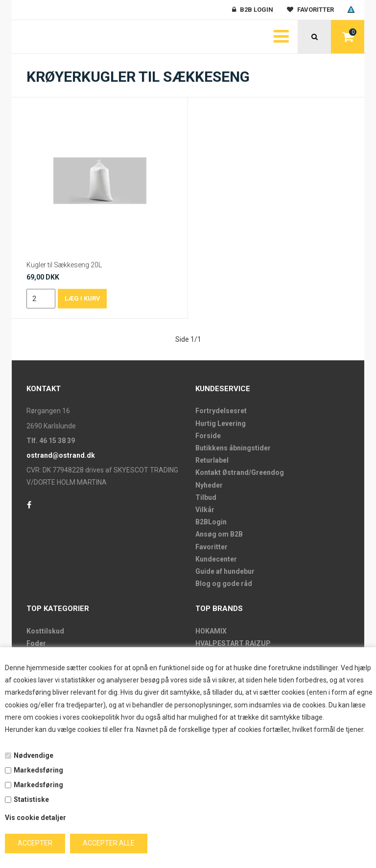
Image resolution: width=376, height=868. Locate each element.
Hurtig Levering (221, 423)
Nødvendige (34, 755)
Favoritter (211, 547)
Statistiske (31, 799)
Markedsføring (38, 770)
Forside (208, 436)
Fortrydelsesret (221, 411)
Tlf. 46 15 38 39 (51, 441)
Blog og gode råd (224, 584)
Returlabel (212, 460)
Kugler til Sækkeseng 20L (64, 265)
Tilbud (206, 497)
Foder (36, 643)
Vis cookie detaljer (35, 818)
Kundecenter (216, 559)
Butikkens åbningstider (233, 448)
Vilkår (205, 510)
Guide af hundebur (225, 571)
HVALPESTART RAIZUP (233, 643)
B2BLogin (211, 522)
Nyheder (209, 485)
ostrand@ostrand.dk (61, 455)
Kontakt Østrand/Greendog (240, 472)
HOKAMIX (211, 631)
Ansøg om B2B (219, 534)
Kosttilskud (45, 631)
